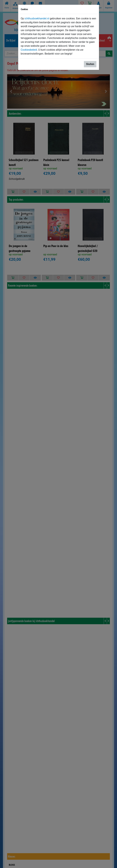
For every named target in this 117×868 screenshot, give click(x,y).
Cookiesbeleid (29, 50)
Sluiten (90, 64)
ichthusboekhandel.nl (37, 18)
